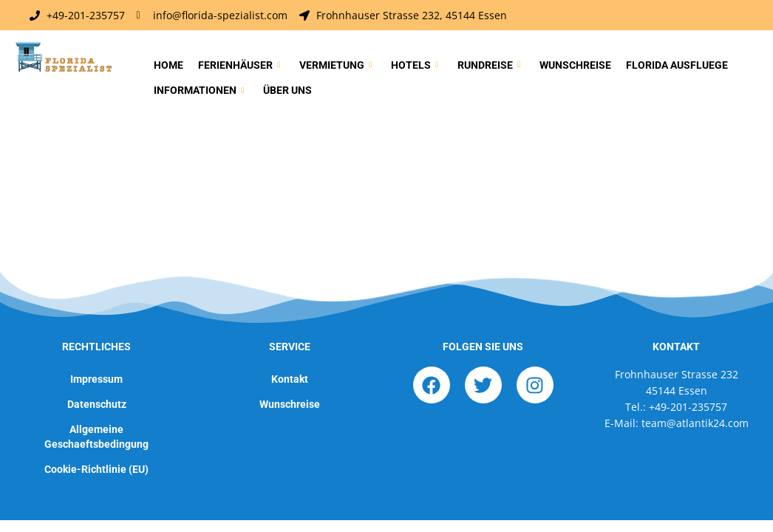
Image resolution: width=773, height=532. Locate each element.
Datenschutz (97, 404)
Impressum (96, 379)
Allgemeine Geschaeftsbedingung (96, 437)
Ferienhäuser (239, 65)
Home (168, 65)
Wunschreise (575, 65)
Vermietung (336, 65)
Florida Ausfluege (677, 65)
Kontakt (290, 379)
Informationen (199, 91)
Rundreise (489, 65)
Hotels (415, 65)
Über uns (287, 90)
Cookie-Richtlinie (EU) (96, 469)
